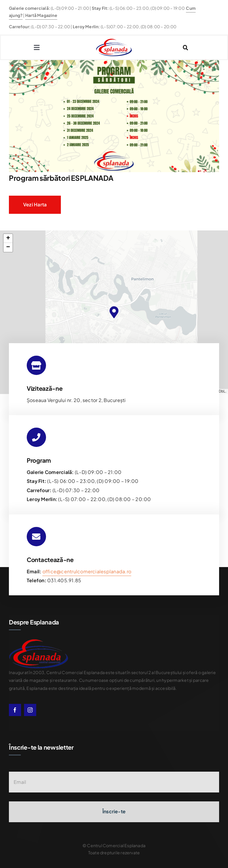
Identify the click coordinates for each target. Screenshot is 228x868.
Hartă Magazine (41, 15)
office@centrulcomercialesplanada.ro (87, 571)
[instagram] (30, 710)
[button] (114, 312)
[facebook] (15, 710)
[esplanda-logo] (114, 41)
